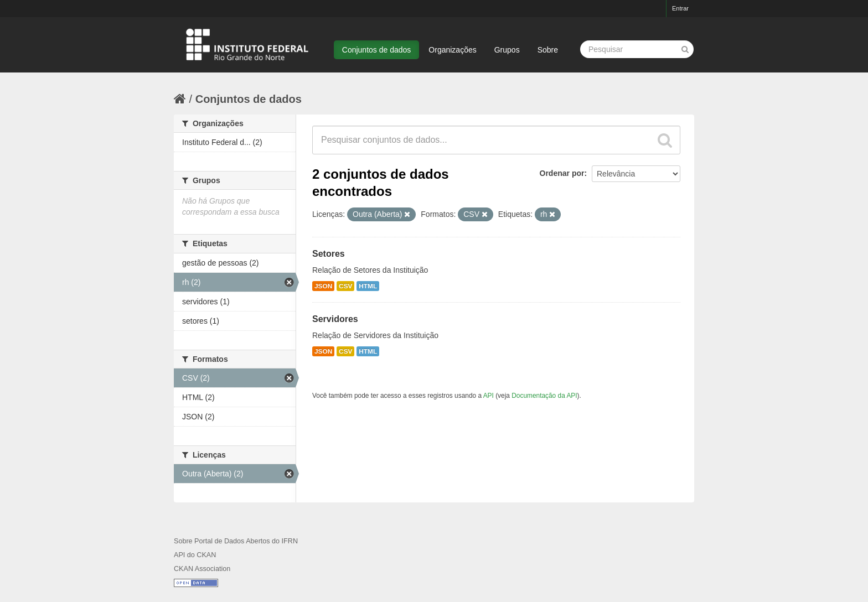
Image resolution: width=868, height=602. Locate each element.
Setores (329, 254)
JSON (323, 286)
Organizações (452, 50)
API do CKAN (195, 555)
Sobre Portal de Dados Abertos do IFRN (236, 541)
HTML (368, 286)
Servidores (335, 319)
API (489, 396)
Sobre (548, 50)
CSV (345, 286)
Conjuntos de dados (377, 50)
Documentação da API (544, 396)
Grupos (507, 50)
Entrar (680, 8)
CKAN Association (202, 569)
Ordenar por (562, 173)
